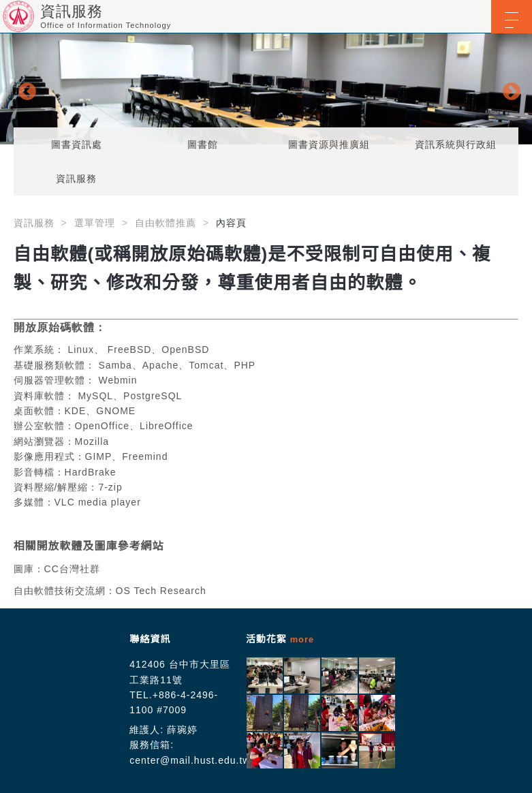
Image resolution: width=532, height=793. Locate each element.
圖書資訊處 (77, 144)
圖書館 (203, 144)
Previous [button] (24, 89)
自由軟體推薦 (166, 223)
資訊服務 (76, 178)
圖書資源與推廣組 (329, 144)
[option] (266, 89)
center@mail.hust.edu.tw (190, 760)
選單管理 (95, 223)
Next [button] (508, 89)
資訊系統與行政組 (456, 144)
